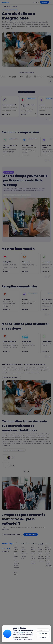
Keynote (23, 558)
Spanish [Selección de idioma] (6, 551)
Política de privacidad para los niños (48, 558)
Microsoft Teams (24, 553)
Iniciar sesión (36, 2)
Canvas (23, 548)
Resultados (16, 565)
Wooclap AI (16, 564)
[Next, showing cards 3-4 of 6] (50, 315)
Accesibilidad (48, 564)
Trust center (48, 562)
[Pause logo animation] (50, 81)
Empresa (47, 546)
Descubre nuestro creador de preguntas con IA (17, 195)
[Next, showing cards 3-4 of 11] (50, 160)
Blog (39, 548)
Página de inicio (7, 6)
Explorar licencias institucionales (12, 534)
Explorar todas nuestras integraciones (14, 450)
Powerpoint (23, 555)
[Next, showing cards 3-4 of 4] (50, 120)
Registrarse (44, 2)
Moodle (23, 546)
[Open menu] (51, 2)
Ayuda (39, 560)
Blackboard (23, 549)
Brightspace (23, 551)
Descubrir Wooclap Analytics (12, 377)
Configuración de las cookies (49, 566)
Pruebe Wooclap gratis (31, 534)
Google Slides (24, 557)
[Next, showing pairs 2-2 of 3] (28, 471)
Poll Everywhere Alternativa (33, 562)
